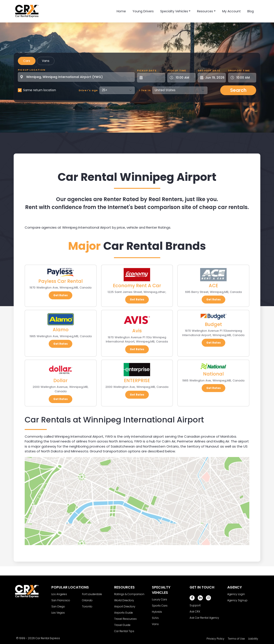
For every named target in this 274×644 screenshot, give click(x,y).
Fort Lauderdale (92, 594)
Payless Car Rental (61, 281)
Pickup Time (177, 70)
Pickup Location (32, 70)
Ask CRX (195, 612)
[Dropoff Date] (214, 78)
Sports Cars (160, 606)
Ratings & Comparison (129, 594)
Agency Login (236, 594)
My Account (231, 11)
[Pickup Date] (154, 78)
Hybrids (157, 612)
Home (121, 11)
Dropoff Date (209, 70)
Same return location (40, 90)
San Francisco (61, 600)
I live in (145, 90)
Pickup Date (147, 70)
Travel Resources (125, 619)
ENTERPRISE (137, 380)
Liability (253, 639)
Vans (46, 61)
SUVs (155, 618)
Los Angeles (59, 594)
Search (238, 90)
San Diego (58, 606)
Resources (205, 11)
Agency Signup (237, 600)
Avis (137, 331)
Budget (213, 324)
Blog (251, 11)
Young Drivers (143, 11)
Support (195, 605)
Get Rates (61, 295)
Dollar (61, 380)
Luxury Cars (159, 599)
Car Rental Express (48, 638)
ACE (213, 286)
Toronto (87, 606)
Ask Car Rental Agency (204, 618)
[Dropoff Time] (245, 78)
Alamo (61, 330)
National (213, 374)
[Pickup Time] (184, 78)
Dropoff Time (239, 70)
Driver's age (88, 90)
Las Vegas (58, 613)
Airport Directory (125, 606)
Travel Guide (122, 625)
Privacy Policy (215, 639)
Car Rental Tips (124, 631)
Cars (27, 61)
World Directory (124, 600)
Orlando (87, 600)
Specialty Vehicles (174, 11)
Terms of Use (236, 639)
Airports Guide (124, 613)
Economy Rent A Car (137, 286)
